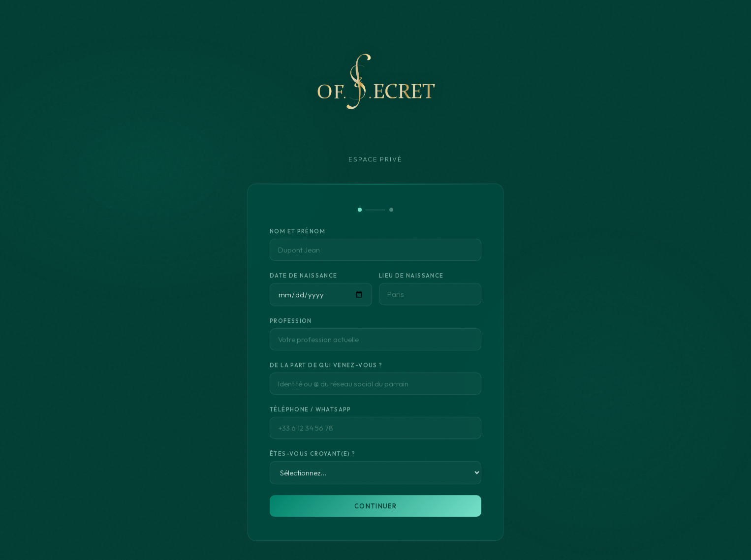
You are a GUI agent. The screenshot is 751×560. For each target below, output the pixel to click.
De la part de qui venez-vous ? (326, 367)
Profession (291, 323)
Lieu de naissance (411, 277)
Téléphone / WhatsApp (311, 411)
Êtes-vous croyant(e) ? (313, 455)
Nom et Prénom (297, 233)
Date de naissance (304, 277)
